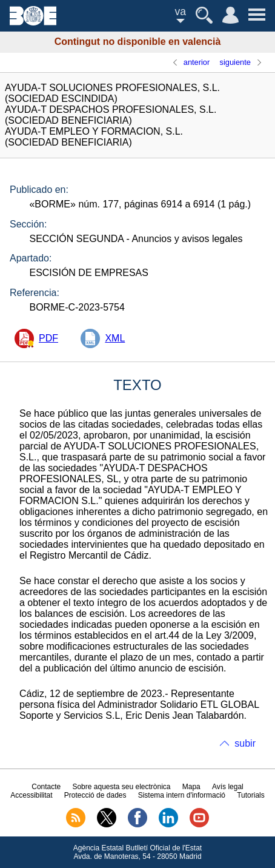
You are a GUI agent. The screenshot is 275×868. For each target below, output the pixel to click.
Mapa (191, 787)
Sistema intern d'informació (182, 795)
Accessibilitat (31, 795)
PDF (48, 338)
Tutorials (251, 795)
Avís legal (228, 787)
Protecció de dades (95, 795)
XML (115, 338)
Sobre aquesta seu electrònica (121, 787)
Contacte (46, 787)
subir (245, 743)
